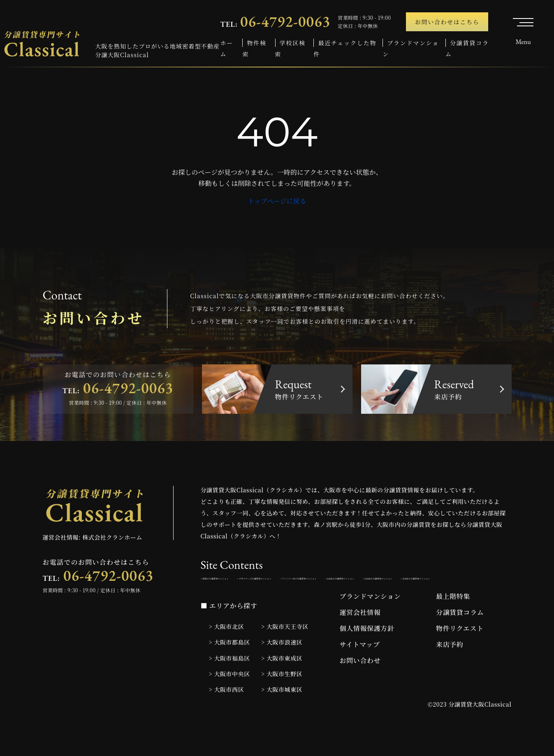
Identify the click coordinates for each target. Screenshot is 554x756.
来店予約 (450, 669)
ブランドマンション (370, 620)
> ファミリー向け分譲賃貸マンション (429, 582)
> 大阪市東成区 (282, 682)
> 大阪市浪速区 (282, 666)
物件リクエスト (460, 653)
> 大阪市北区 (227, 651)
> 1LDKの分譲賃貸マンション (239, 600)
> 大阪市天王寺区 (285, 651)
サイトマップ (360, 669)
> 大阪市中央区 (229, 698)
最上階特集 (453, 620)
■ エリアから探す (229, 630)
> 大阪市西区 (227, 713)
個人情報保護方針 (367, 653)
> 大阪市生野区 (282, 698)
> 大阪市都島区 (229, 666)
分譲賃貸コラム (460, 637)
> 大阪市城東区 (282, 713)
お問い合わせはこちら (447, 22)
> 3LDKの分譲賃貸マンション (410, 600)
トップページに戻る (277, 201)
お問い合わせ (360, 685)
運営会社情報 (360, 637)
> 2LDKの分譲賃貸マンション (324, 600)
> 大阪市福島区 (229, 682)
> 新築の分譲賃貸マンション (238, 582)
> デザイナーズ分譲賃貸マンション (328, 582)
